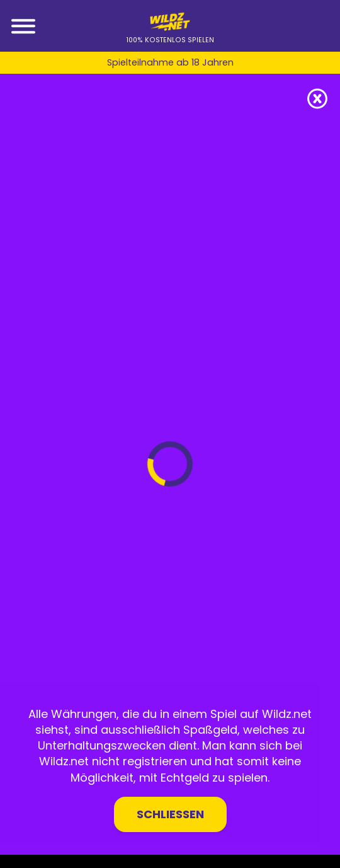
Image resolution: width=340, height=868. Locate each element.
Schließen (170, 814)
